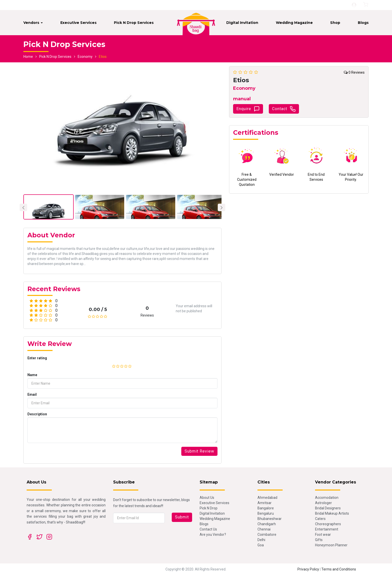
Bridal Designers (328, 508)
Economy (85, 57)
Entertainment (327, 529)
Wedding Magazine (294, 23)
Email (32, 394)
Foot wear (323, 535)
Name (32, 375)
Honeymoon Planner (331, 545)
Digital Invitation (242, 23)
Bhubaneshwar (270, 519)
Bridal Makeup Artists (332, 513)
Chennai (264, 529)
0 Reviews (354, 72)
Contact (284, 109)
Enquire (248, 109)
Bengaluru (266, 513)
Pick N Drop (209, 508)
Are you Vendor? (213, 535)
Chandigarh (267, 524)
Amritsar (265, 503)
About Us (207, 498)
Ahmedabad (267, 498)
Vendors (33, 23)
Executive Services (78, 23)
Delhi (261, 540)
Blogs (363, 23)
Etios (103, 57)
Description (37, 414)
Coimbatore (267, 535)
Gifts (319, 540)
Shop (335, 23)
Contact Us (208, 529)
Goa (261, 545)
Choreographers (328, 524)
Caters (320, 519)
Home (28, 57)
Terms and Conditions (339, 569)
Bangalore (266, 508)
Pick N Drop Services (134, 23)
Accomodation (327, 498)
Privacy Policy (308, 569)
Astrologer (323, 503)
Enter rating (37, 358)
